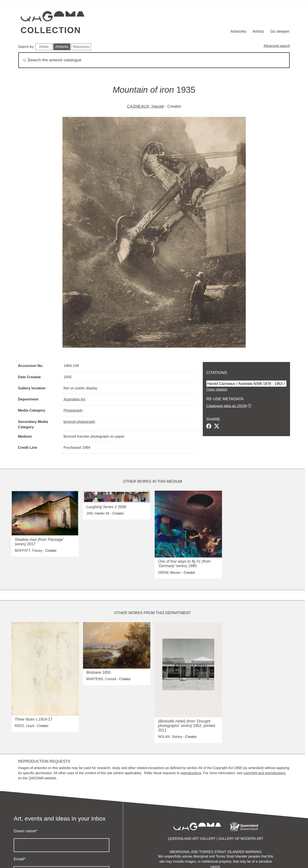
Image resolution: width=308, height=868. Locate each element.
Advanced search (277, 46)
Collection (51, 30)
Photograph (73, 410)
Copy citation (217, 389)
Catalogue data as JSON (226, 406)
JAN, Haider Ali (98, 513)
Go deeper (280, 31)
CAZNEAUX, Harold (145, 106)
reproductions (191, 773)
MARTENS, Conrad (101, 679)
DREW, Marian (169, 573)
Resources (81, 47)
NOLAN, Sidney (170, 737)
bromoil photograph (79, 422)
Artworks (239, 31)
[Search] (154, 60)
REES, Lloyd (24, 726)
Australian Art (74, 399)
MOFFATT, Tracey (29, 551)
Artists (258, 31)
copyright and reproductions (264, 773)
